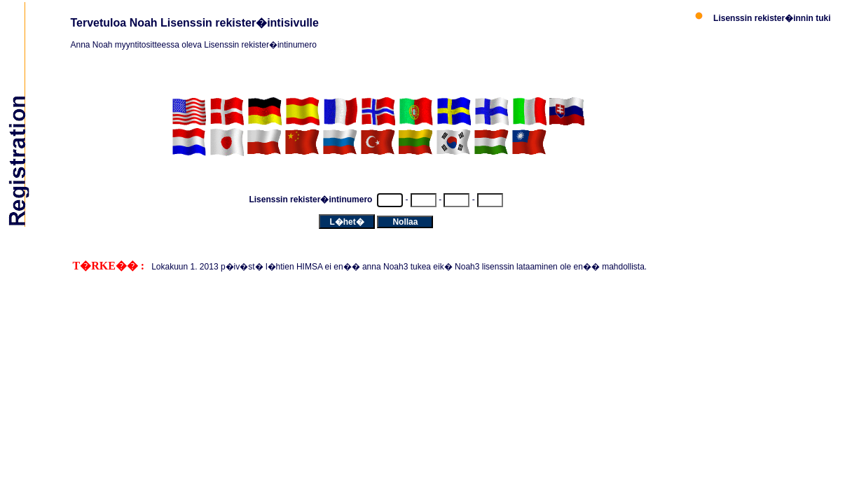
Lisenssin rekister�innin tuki (772, 18)
